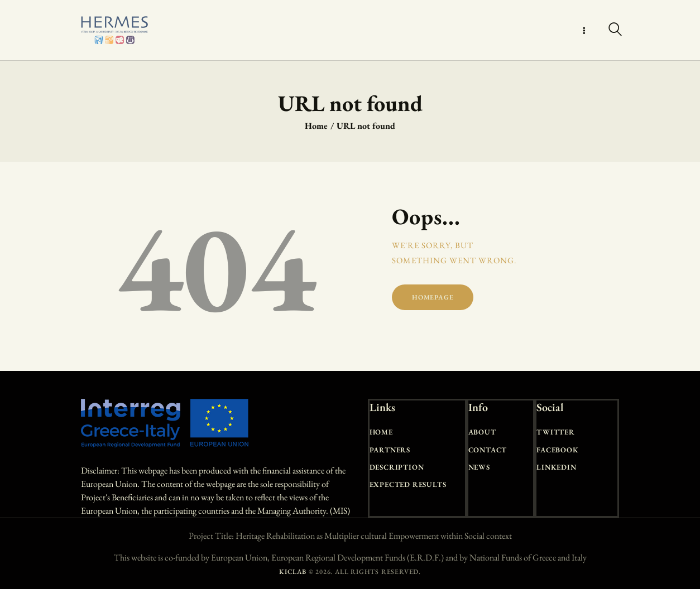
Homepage (433, 297)
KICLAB (293, 572)
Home (316, 126)
